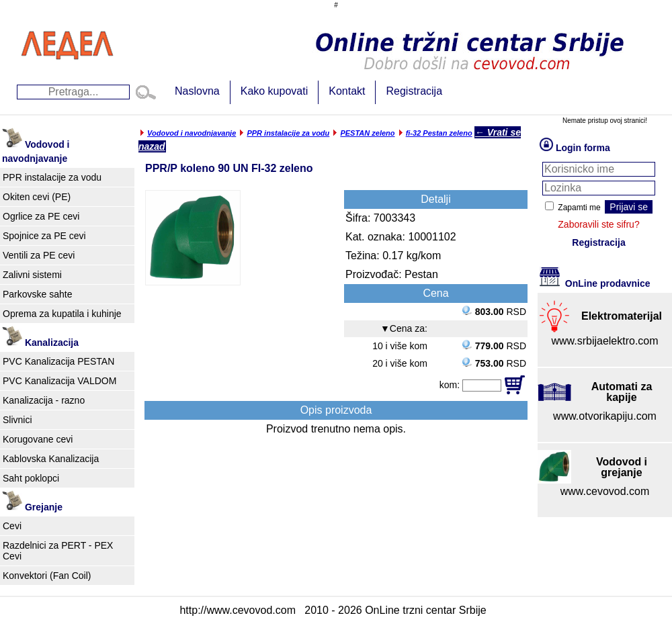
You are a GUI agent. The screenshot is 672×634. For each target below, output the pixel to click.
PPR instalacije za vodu (52, 177)
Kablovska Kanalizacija (51, 459)
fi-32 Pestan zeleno (439, 133)
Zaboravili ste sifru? (598, 224)
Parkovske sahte (38, 294)
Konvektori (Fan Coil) (47, 576)
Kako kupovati (275, 91)
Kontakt (347, 91)
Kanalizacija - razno (44, 400)
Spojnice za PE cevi (44, 236)
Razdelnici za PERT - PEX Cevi (58, 551)
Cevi (12, 526)
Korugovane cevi (38, 439)
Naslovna (197, 91)
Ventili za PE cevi (39, 255)
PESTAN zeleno (367, 133)
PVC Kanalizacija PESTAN (58, 361)
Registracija (414, 91)
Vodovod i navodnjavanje (192, 133)
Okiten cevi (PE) (37, 197)
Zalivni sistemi (32, 275)
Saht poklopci (31, 478)
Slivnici (17, 420)
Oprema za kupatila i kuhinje (62, 314)
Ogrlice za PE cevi (41, 216)
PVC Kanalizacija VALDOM (59, 381)
